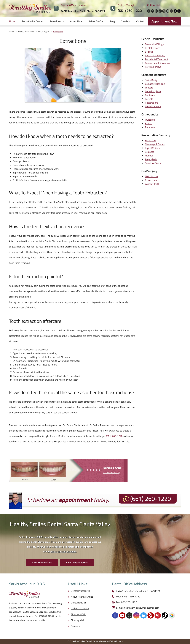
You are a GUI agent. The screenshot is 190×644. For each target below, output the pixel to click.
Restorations (152, 103)
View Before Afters (42, 562)
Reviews (75, 626)
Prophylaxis (151, 159)
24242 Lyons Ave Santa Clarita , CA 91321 (138, 591)
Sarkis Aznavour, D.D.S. (27, 584)
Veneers (149, 88)
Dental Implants (153, 91)
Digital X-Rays (152, 148)
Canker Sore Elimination (157, 63)
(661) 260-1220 (130, 11)
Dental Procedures (80, 591)
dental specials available (63, 551)
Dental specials (79, 603)
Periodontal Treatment (157, 59)
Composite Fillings (154, 44)
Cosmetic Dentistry (154, 75)
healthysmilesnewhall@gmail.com (142, 608)
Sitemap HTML (78, 614)
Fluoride (149, 156)
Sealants (149, 152)
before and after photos (80, 547)
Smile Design (152, 80)
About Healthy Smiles (82, 597)
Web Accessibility (80, 608)
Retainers (150, 127)
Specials (125, 21)
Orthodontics (150, 114)
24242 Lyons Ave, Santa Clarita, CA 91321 (83, 11)
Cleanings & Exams (155, 144)
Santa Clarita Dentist (32, 21)
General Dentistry (153, 39)
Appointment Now (164, 21)
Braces (148, 123)
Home (12, 21)
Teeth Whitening (154, 106)
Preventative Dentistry (156, 135)
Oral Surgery (149, 171)
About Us (76, 21)
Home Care (151, 140)
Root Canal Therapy (155, 55)
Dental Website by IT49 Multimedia (108, 641)
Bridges (149, 52)
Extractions (151, 180)
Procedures (57, 21)
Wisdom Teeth (152, 184)
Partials (149, 99)
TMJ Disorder (152, 176)
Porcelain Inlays (153, 67)
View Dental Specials (77, 562)
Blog (112, 21)
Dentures (150, 95)
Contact (140, 21)
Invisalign (150, 120)
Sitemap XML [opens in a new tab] (78, 620)
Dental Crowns (153, 48)
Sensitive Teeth (153, 163)
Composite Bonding (155, 84)
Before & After (96, 21)
